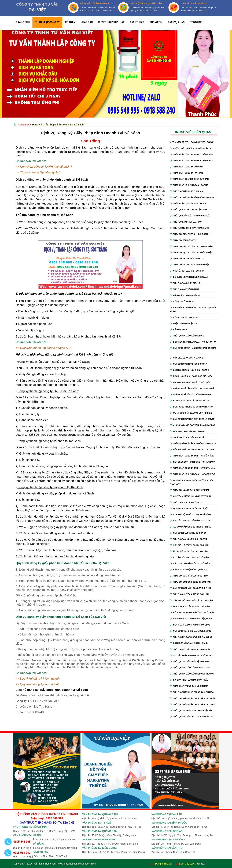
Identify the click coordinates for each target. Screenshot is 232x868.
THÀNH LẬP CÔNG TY (47, 22)
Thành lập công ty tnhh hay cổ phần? (192, 456)
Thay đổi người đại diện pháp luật (189, 265)
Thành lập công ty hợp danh (187, 173)
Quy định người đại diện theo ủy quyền (192, 419)
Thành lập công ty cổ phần (186, 167)
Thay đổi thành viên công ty (187, 259)
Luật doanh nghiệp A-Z (183, 324)
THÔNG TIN (156, 22)
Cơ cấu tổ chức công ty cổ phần (189, 557)
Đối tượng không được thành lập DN (192, 407)
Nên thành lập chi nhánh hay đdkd (190, 625)
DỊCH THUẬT (137, 22)
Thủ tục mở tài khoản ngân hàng (189, 228)
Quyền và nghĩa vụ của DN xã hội (189, 508)
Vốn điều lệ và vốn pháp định (187, 358)
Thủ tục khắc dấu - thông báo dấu (190, 216)
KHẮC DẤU (87, 22)
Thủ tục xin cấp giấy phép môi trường (192, 674)
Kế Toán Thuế (178, 330)
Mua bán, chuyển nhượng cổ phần (190, 606)
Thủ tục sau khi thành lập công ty (190, 210)
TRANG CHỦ (23, 22)
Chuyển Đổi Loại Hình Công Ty (187, 271)
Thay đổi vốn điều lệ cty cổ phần (189, 576)
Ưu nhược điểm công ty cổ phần (189, 551)
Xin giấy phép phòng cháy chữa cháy (191, 655)
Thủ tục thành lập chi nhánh (187, 191)
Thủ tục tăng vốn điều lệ (185, 283)
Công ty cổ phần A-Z (182, 301)
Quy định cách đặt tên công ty (188, 364)
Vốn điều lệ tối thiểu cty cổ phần (189, 545)
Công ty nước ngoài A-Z (184, 317)
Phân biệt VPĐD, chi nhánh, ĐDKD (189, 643)
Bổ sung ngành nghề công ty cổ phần (192, 613)
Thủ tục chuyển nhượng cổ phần (189, 594)
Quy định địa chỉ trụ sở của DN (188, 533)
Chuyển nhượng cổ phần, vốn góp (190, 521)
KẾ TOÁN (70, 22)
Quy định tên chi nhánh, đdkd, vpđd (191, 631)
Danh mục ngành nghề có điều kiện (190, 382)
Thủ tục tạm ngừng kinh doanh (188, 539)
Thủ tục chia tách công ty (186, 502)
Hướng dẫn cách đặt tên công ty (189, 401)
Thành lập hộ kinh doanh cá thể (189, 185)
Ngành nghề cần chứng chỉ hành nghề (192, 388)
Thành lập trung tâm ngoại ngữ (189, 686)
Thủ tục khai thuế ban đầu (186, 222)
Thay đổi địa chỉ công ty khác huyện (191, 252)
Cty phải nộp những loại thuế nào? (190, 515)
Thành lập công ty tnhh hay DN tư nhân (193, 468)
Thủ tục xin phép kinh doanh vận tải (191, 711)
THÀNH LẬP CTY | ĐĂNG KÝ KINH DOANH (192, 142)
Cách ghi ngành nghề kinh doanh (189, 370)
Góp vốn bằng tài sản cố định (187, 431)
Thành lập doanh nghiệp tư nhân (189, 179)
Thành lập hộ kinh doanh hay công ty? (192, 474)
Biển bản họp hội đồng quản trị (188, 570)
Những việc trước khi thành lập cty (191, 148)
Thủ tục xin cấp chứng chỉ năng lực (191, 637)
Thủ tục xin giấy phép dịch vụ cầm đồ (191, 717)
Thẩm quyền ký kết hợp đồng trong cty (193, 444)
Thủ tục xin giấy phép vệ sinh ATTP (190, 662)
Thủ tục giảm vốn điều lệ (185, 289)
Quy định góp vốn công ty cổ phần (190, 588)
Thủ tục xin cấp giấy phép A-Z (187, 336)
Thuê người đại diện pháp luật (187, 437)
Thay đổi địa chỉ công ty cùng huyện (191, 246)
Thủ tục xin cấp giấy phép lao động (191, 668)
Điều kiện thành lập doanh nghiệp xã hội (193, 342)
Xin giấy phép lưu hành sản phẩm (189, 680)
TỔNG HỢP (196, 22)
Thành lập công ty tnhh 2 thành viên (191, 161)
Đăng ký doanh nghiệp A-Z (185, 295)
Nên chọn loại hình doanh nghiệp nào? (192, 462)
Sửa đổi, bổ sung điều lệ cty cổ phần (191, 600)
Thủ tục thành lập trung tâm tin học (192, 692)
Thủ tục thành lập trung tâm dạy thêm (193, 698)
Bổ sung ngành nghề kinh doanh (189, 277)
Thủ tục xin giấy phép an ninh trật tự (192, 649)
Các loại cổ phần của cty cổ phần (190, 564)
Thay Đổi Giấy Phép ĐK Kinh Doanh (189, 234)
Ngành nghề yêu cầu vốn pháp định (190, 395)
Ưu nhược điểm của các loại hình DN (191, 413)
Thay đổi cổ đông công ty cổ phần (190, 582)
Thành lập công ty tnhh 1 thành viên (191, 154)
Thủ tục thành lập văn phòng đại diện (192, 197)
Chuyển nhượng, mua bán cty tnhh (190, 496)
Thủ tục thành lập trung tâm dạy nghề (193, 704)
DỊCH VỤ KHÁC (176, 22)
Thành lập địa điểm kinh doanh (188, 203)
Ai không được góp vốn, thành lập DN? (192, 425)
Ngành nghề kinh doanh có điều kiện (191, 376)
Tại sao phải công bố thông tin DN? (190, 527)
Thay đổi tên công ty (183, 240)
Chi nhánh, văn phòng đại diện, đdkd (191, 619)
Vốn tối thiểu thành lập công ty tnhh (192, 450)
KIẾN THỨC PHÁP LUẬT (111, 22)
